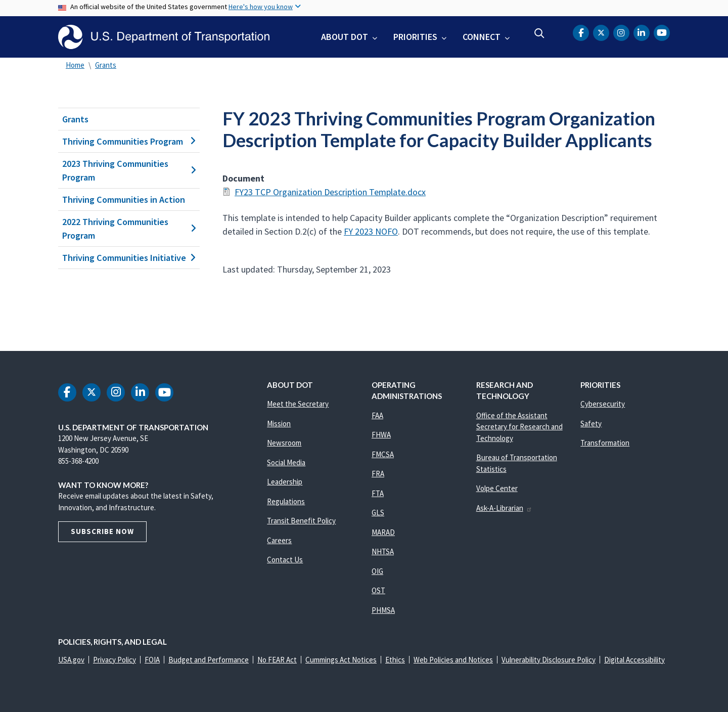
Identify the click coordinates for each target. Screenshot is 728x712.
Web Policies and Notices (453, 660)
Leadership (285, 482)
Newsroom (284, 443)
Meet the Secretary (298, 404)
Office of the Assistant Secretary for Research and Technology (519, 427)
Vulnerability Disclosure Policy (549, 660)
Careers (279, 540)
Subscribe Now (102, 531)
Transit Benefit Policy (301, 521)
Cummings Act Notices (341, 660)
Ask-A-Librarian (504, 508)
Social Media (286, 462)
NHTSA (383, 551)
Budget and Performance (209, 660)
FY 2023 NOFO (371, 231)
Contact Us (285, 560)
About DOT (345, 37)
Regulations (286, 501)
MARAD (383, 532)
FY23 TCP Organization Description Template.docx (330, 192)
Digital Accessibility (634, 660)
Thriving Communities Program (129, 141)
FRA (378, 474)
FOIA (152, 660)
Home (75, 65)
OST (378, 590)
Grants (106, 65)
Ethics (395, 660)
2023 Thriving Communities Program (129, 170)
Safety (591, 424)
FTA (378, 493)
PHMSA (383, 610)
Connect (482, 37)
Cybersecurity (603, 404)
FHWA (381, 435)
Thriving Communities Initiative (129, 258)
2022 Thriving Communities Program (129, 229)
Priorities (415, 37)
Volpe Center (497, 488)
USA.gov (71, 660)
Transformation (605, 443)
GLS (378, 513)
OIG (377, 571)
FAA (377, 415)
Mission (279, 424)
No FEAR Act (277, 660)
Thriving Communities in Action (124, 199)
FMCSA (383, 454)
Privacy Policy (115, 660)
